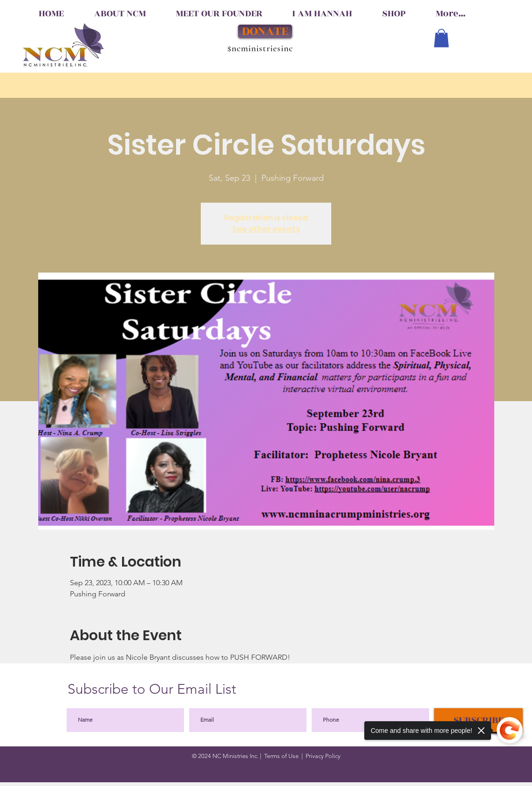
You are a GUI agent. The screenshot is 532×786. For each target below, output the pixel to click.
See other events (266, 229)
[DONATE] (265, 31)
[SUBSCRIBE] (478, 720)
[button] (441, 38)
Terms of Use (281, 756)
